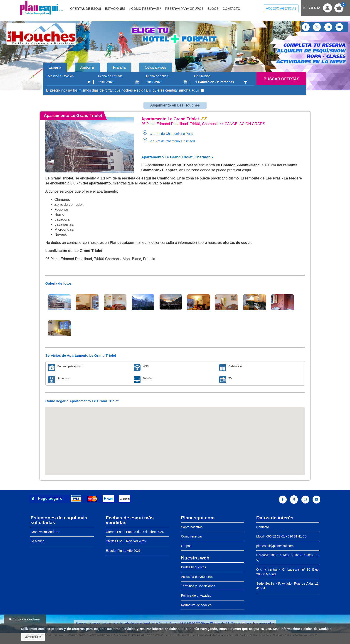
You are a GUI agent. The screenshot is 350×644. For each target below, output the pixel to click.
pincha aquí (189, 90)
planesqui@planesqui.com (275, 546)
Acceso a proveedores (197, 577)
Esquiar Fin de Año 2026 (123, 551)
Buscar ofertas (282, 79)
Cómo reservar (191, 536)
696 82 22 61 (275, 536)
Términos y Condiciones (198, 586)
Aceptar (33, 637)
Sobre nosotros (192, 527)
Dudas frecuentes (193, 567)
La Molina (37, 541)
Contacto (231, 9)
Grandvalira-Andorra (45, 532)
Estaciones (115, 9)
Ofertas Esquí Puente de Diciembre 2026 (135, 532)
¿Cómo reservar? (145, 9)
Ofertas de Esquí (86, 9)
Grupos (186, 546)
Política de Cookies (316, 629)
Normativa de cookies (196, 605)
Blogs (213, 9)
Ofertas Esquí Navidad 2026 (126, 541)
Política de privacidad (196, 596)
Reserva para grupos (184, 9)
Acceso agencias (281, 8)
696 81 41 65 (297, 536)
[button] (175, 437)
